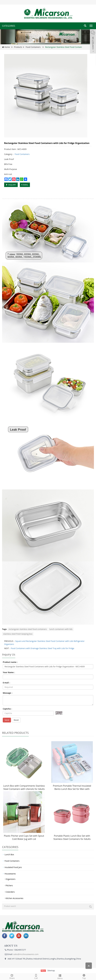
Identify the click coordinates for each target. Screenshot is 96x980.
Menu (60, 976)
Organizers (10, 879)
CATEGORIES (9, 26)
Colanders (10, 892)
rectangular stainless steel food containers (28, 629)
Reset (16, 720)
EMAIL (25, 185)
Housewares (10, 874)
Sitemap (51, 970)
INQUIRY (11, 185)
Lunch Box (9, 854)
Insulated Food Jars (13, 867)
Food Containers (33, 47)
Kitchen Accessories (14, 898)
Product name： (11, 662)
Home (7, 47)
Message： (8, 693)
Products (18, 47)
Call (36, 976)
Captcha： (8, 709)
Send (7, 720)
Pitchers (9, 885)
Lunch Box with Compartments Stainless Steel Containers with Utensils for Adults (24, 787)
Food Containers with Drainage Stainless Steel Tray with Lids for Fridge (43, 648)
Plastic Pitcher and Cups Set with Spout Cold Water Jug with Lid (24, 837)
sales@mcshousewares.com (26, 954)
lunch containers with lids (61, 629)
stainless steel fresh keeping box (18, 634)
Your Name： (9, 672)
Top (84, 976)
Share (12, 976)
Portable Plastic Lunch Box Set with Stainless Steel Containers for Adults (72, 837)
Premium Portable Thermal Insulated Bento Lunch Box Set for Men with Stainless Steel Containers (72, 789)
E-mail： (7, 683)
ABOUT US (11, 946)
